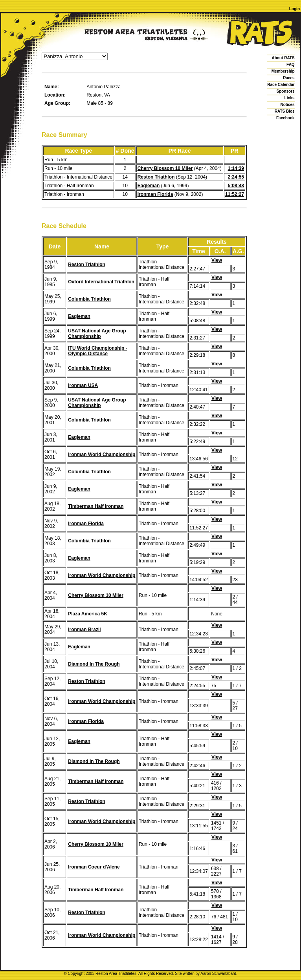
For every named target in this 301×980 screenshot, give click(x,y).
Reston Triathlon (156, 177)
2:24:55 (236, 177)
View (217, 260)
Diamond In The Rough (94, 664)
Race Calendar (281, 85)
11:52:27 (235, 194)
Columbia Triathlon (89, 299)
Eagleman (149, 186)
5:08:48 (236, 186)
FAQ (291, 65)
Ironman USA (83, 385)
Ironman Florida (155, 194)
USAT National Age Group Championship (97, 334)
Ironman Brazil (84, 630)
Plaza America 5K (88, 614)
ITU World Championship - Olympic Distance (97, 351)
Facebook (285, 118)
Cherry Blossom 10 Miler (165, 168)
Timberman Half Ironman (96, 506)
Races (289, 78)
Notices (288, 105)
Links (290, 98)
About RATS (283, 58)
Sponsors (286, 91)
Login (295, 9)
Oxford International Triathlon (101, 282)
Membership (283, 71)
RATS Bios (285, 111)
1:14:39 (236, 168)
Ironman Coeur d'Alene (94, 867)
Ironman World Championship (102, 454)
